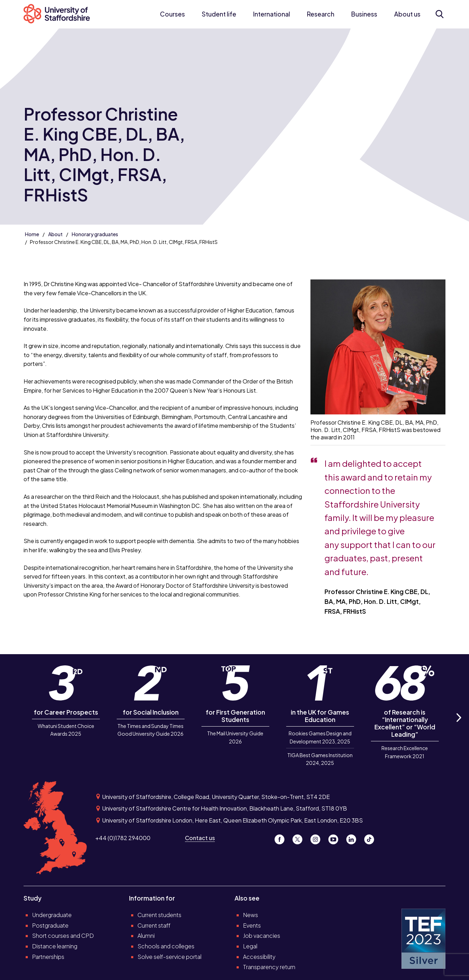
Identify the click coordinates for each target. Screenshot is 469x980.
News (250, 915)
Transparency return (269, 967)
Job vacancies (262, 936)
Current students (159, 915)
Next (458, 726)
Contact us (200, 838)
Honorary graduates (95, 234)
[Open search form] (439, 14)
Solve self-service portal (169, 957)
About (55, 234)
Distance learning (55, 946)
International (272, 14)
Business (364, 14)
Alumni (146, 936)
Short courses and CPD (63, 936)
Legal (250, 946)
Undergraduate (52, 915)
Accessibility (259, 957)
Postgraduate (50, 925)
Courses (172, 14)
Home (32, 234)
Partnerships (48, 957)
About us (407, 14)
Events (252, 925)
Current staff (154, 925)
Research (321, 14)
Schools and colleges (166, 946)
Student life (219, 14)
